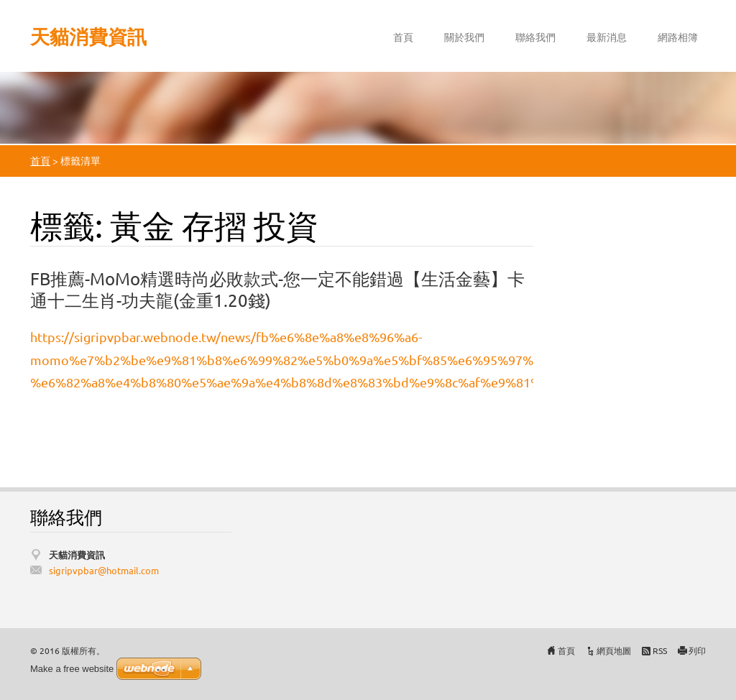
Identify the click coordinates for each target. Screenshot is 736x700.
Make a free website (72, 669)
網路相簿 (678, 37)
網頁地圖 (614, 650)
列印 (697, 650)
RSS (660, 650)
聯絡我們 (535, 37)
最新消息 (607, 37)
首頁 (403, 37)
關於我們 (464, 37)
